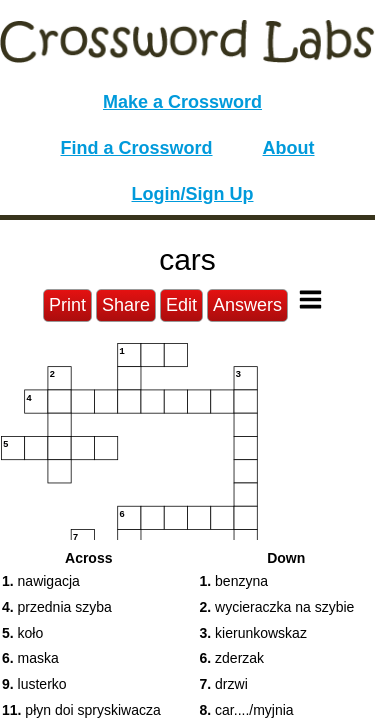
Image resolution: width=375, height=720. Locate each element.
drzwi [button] (224, 684)
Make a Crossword (182, 102)
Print (67, 305)
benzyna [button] (234, 581)
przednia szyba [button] (57, 607)
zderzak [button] (232, 658)
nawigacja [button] (41, 581)
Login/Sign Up (193, 194)
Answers (247, 305)
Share (126, 305)
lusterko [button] (34, 684)
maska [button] (30, 658)
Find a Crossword (137, 148)
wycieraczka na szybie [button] (277, 607)
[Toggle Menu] (310, 299)
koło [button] (22, 633)
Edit (181, 305)
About (289, 148)
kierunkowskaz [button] (253, 633)
